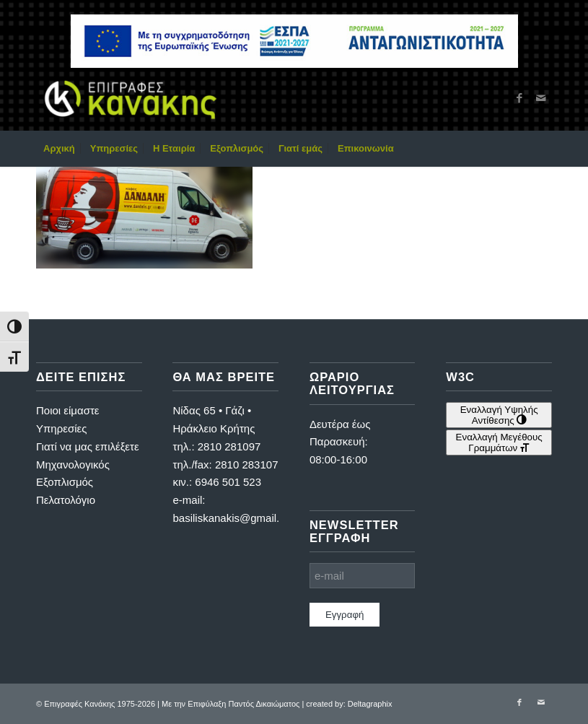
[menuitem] (59, 149)
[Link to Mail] (541, 98)
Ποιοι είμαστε (68, 410)
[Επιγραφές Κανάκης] (131, 98)
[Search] (544, 149)
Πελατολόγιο (66, 500)
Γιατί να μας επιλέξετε (88, 446)
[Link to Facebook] (519, 98)
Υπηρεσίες (61, 428)
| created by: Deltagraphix (347, 704)
